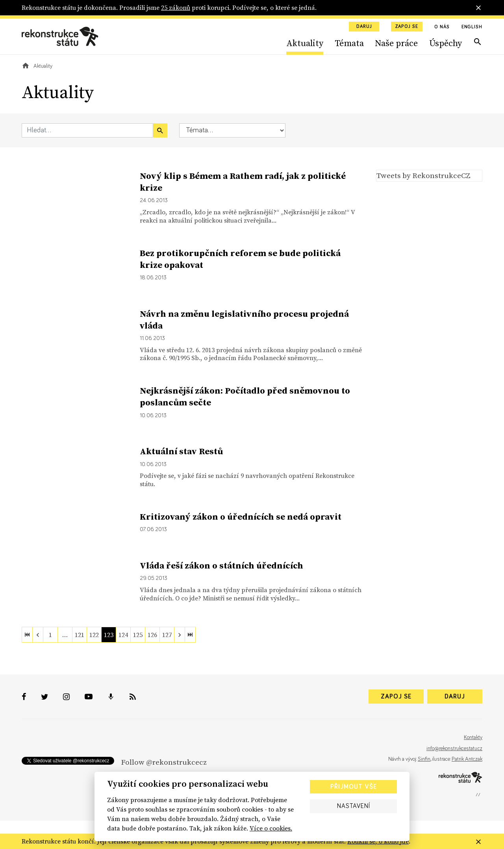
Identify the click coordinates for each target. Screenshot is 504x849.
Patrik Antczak (467, 759)
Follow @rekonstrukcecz (164, 762)
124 (123, 635)
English (472, 27)
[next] (180, 635)
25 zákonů (176, 7)
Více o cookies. (271, 828)
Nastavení (354, 806)
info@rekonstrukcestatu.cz (454, 749)
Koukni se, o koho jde (378, 841)
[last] (190, 635)
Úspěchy (446, 43)
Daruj (364, 27)
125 (138, 635)
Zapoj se (407, 27)
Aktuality (305, 43)
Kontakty (473, 738)
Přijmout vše (354, 787)
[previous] (38, 635)
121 (80, 635)
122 (94, 635)
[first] (27, 635)
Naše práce (396, 43)
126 (152, 635)
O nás (442, 27)
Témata (349, 43)
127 (167, 635)
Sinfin (424, 759)
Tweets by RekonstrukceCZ (423, 175)
